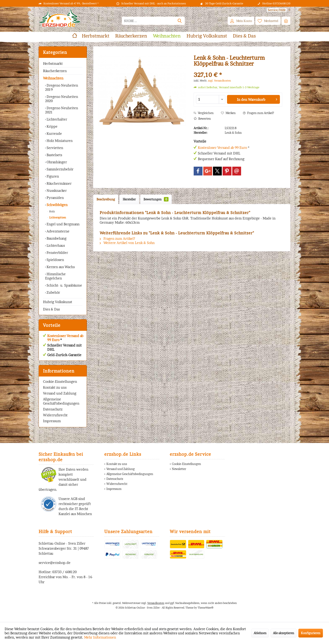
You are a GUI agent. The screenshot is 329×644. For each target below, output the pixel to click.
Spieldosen (55, 260)
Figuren (52, 176)
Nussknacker (56, 191)
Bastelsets (54, 155)
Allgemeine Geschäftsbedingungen (61, 401)
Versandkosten (156, 603)
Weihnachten (53, 78)
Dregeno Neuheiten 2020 (62, 99)
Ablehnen (260, 633)
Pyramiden (55, 198)
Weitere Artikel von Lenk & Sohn (127, 243)
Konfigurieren (311, 633)
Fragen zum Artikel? (258, 113)
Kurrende (54, 134)
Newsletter (179, 469)
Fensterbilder (57, 253)
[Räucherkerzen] (131, 36)
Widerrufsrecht (55, 415)
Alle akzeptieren (284, 633)
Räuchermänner (59, 183)
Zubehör (53, 292)
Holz (52, 211)
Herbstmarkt (53, 64)
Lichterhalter (56, 119)
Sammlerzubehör (60, 169)
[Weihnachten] (167, 36)
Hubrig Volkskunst (58, 302)
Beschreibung (106, 199)
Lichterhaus (55, 245)
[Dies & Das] (244, 36)
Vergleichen (204, 113)
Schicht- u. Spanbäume (64, 285)
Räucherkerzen (55, 71)
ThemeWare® (206, 608)
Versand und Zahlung (60, 393)
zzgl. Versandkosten (219, 81)
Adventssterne (58, 231)
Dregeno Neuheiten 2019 (62, 87)
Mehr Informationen (100, 637)
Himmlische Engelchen (55, 276)
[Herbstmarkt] (96, 36)
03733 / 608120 (64, 572)
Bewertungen (156, 199)
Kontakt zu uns (55, 387)
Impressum (52, 421)
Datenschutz (53, 409)
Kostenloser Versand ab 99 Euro (65, 338)
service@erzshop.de (55, 563)
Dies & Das (51, 309)
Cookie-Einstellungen (60, 382)
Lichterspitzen (57, 217)
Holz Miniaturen (59, 141)
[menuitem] (277, 10)
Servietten (54, 148)
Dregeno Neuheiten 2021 (62, 110)
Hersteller (129, 199)
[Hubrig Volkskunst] (207, 36)
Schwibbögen (57, 205)
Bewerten (202, 119)
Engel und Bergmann (63, 224)
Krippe (52, 126)
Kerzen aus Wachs (60, 267)
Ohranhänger (56, 162)
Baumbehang (56, 238)
